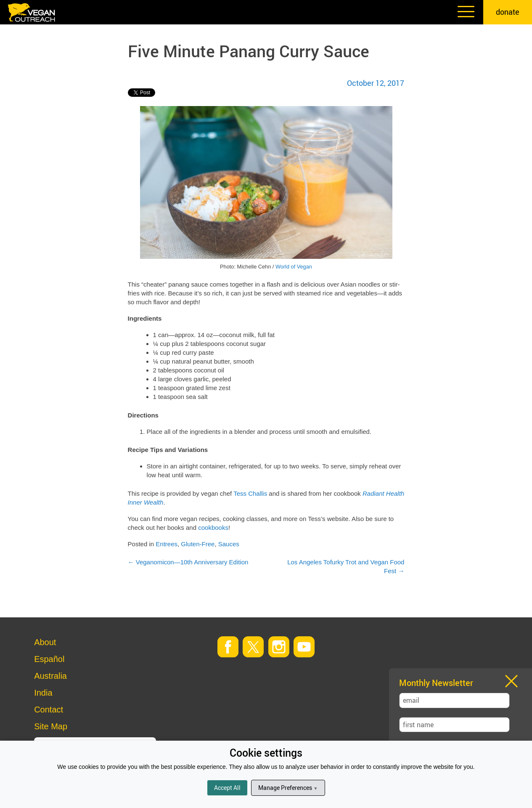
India (43, 693)
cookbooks (213, 528)
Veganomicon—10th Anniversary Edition (188, 562)
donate (508, 12)
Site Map (51, 726)
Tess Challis (250, 493)
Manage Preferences (288, 788)
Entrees (167, 544)
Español (49, 659)
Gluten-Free (198, 544)
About (45, 642)
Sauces (229, 544)
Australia (50, 676)
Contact (49, 710)
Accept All (227, 788)
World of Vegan (294, 267)
